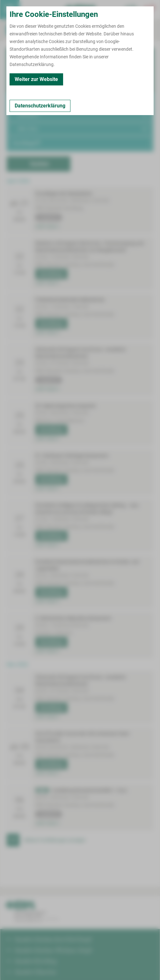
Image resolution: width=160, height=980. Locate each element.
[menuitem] (10, 10)
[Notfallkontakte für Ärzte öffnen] (131, 10)
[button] (80, 102)
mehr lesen (47, 226)
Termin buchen (29, 10)
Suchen (40, 164)
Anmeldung (51, 274)
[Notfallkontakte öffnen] (150, 10)
